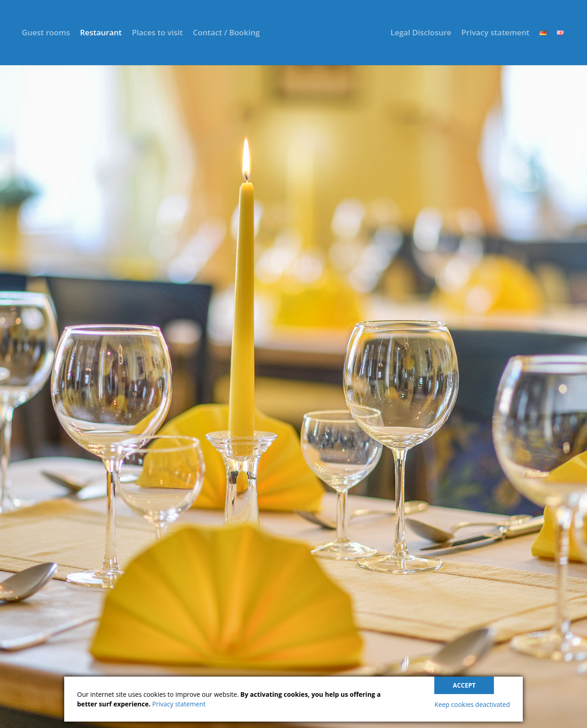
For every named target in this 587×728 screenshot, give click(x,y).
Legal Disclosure (421, 33)
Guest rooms (46, 33)
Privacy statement (495, 33)
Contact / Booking (227, 33)
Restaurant (101, 33)
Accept (464, 685)
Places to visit (158, 33)
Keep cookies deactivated (472, 704)
